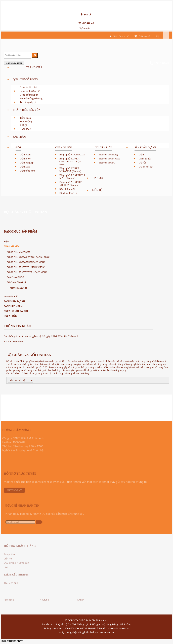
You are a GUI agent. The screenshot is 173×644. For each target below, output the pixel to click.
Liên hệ (97, 190)
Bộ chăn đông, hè (68, 193)
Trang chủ (34, 67)
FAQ (6, 568)
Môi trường (26, 122)
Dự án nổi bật (146, 167)
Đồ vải (142, 163)
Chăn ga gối (63, 147)
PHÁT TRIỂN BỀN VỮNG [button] (28, 110)
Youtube (45, 598)
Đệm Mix (25, 167)
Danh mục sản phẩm (20, 232)
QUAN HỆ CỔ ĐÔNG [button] (25, 79)
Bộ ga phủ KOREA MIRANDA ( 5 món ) (70, 170)
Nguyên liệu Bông (108, 155)
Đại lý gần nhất (119, 36)
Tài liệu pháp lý (28, 102)
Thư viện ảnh (11, 584)
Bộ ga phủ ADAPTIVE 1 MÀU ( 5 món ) (72, 177)
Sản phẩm (9, 556)
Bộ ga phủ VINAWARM (72, 155)
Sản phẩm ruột (67, 189)
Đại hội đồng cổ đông (31, 98)
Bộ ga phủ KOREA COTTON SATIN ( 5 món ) (70, 161)
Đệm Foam (25, 155)
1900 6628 (160, 63)
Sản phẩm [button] (19, 137)
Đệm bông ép (27, 163)
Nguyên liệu (103, 147)
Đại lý (86, 15)
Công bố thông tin (29, 95)
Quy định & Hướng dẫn (16, 564)
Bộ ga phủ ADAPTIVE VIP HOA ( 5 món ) (71, 184)
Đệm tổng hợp (27, 171)
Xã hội (23, 125)
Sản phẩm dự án (145, 147)
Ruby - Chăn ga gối (16, 311)
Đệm (18, 147)
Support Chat (14, 491)
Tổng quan (25, 118)
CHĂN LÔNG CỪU (18, 288)
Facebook (9, 598)
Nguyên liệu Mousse (110, 159)
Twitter (80, 598)
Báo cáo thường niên (30, 91)
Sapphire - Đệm (13, 306)
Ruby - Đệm (11, 316)
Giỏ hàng (86, 23)
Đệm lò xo (25, 159)
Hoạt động (25, 129)
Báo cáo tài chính (29, 87)
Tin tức (97, 178)
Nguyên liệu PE (107, 163)
